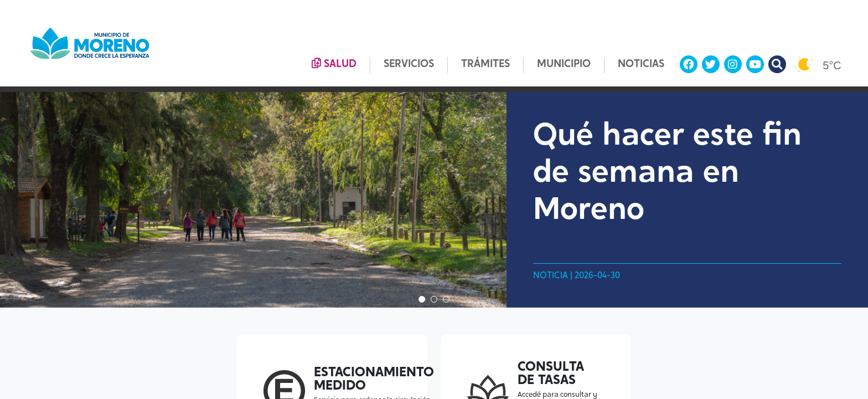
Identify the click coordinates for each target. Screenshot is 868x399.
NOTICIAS (641, 65)
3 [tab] (446, 299)
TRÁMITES (485, 65)
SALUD (334, 64)
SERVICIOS (409, 65)
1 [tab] (422, 299)
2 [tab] (434, 299)
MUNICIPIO (564, 65)
